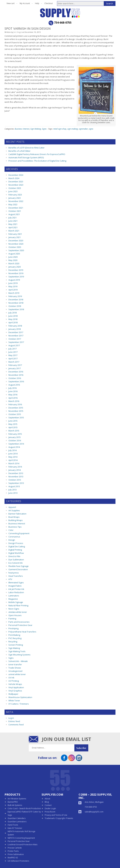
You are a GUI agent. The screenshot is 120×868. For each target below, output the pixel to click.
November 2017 (16, 336)
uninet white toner (17, 674)
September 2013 (16, 483)
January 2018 (15, 329)
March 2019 (14, 293)
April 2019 (13, 290)
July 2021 (12, 218)
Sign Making (36, 129)
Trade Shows (15, 668)
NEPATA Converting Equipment (21, 838)
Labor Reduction (16, 592)
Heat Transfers (16, 576)
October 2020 (15, 247)
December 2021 (16, 208)
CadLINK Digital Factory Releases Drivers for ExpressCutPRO (37, 154)
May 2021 (13, 224)
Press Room (50, 812)
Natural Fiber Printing (18, 605)
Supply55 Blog (71, 13)
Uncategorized (15, 671)
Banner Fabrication (17, 514)
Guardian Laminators (17, 822)
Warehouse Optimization (20, 697)
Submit (83, 748)
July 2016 (12, 388)
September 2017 (16, 342)
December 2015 (16, 408)
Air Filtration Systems (17, 799)
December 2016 (16, 372)
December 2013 (16, 473)
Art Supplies (14, 510)
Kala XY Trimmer (15, 828)
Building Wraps (16, 520)
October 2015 (15, 414)
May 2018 (13, 319)
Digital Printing (15, 550)
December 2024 (16, 175)
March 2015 (14, 431)
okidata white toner (18, 612)
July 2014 (12, 450)
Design (12, 540)
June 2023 (13, 191)
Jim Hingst (18, 32)
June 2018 (13, 316)
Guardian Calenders (17, 818)
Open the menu (7, 10)
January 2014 (15, 470)
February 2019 (15, 296)
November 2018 (16, 303)
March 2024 (14, 178)
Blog (47, 802)
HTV (10, 579)
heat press (14, 573)
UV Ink (11, 678)
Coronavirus (14, 537)
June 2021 (13, 221)
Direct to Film (14, 556)
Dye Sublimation (16, 560)
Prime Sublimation (16, 854)
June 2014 (13, 454)
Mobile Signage (16, 602)
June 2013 (13, 493)
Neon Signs (14, 609)
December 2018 (16, 300)
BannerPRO (13, 802)
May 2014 (13, 457)
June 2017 (13, 352)
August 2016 (14, 385)
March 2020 (14, 263)
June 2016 (13, 391)
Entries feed (14, 721)
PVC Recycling (15, 638)
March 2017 (14, 362)
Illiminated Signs (16, 583)
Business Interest (22, 129)
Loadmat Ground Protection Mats (22, 845)
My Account (25, 3)
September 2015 (16, 418)
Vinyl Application (16, 687)
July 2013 (12, 490)
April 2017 (13, 359)
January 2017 (15, 368)
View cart (11, 3)
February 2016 (15, 404)
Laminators (14, 596)
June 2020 (13, 257)
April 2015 (13, 427)
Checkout (49, 3)
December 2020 (16, 241)
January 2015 (15, 437)
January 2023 (15, 198)
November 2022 (16, 201)
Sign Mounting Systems (19, 655)
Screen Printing (16, 645)
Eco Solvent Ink (16, 563)
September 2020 (16, 250)
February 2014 (15, 467)
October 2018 (15, 306)
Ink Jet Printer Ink (16, 589)
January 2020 (15, 267)
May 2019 (13, 286)
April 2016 (13, 398)
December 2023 (16, 182)
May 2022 (13, 204)
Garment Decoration (18, 569)
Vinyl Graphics (15, 691)
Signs (44, 129)
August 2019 (14, 280)
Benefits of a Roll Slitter (19, 151)
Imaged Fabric (15, 586)
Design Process (16, 543)
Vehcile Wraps (15, 684)
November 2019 (16, 273)
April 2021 (13, 227)
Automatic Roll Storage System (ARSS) (26, 157)
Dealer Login (50, 808)
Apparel (12, 507)
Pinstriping (13, 628)
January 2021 (15, 237)
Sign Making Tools (17, 651)
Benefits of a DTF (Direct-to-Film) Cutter (26, 148)
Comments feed (16, 725)
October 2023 (15, 188)
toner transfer (15, 664)
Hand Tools (13, 825)
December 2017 (16, 332)
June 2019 (13, 283)
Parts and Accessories (19, 622)
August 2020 (14, 254)
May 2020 (13, 260)
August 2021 (14, 214)
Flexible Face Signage (19, 566)
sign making (73, 129)
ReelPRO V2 (13, 858)
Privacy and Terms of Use (56, 815)
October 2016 (15, 378)
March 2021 (14, 231)
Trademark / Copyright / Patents (59, 818)
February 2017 (15, 365)
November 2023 (16, 185)
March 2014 (14, 463)
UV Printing (14, 681)
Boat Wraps (14, 517)
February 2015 (15, 434)
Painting (12, 619)
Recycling (13, 642)
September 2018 (16, 309)
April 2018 (13, 322)
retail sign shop (60, 129)
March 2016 (14, 401)
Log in (11, 718)
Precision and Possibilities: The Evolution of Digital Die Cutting (37, 161)
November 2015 (16, 411)
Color (11, 530)
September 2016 (16, 381)
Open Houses (15, 615)
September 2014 (16, 444)
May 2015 (13, 424)
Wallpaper (13, 694)
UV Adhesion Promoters (18, 861)
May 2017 (13, 355)
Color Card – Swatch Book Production (24, 808)
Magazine (13, 599)
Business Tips (15, 527)
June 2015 (13, 421)
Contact (48, 805)
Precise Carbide (15, 848)
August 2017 (14, 345)
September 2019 (16, 277)
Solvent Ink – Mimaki (18, 661)
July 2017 (12, 349)
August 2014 (14, 447)
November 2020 (16, 244)
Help (37, 3)
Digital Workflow (16, 553)
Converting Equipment (19, 533)
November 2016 (16, 375)
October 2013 (15, 480)
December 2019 (16, 270)
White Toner (14, 701)
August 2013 (14, 486)
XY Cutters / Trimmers (19, 704)
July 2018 (12, 313)
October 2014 (15, 440)
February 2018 (15, 326)
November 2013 (16, 477)
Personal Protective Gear (20, 625)
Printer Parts (13, 851)
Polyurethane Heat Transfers (22, 632)
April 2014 (13, 460)
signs (91, 129)
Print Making (14, 635)
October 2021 (15, 211)
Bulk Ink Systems (15, 805)
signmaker (83, 129)
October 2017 (15, 339)
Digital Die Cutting (17, 546)
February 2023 (15, 195)
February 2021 (15, 234)
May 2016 (13, 395)
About (47, 799)
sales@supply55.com (94, 812)
